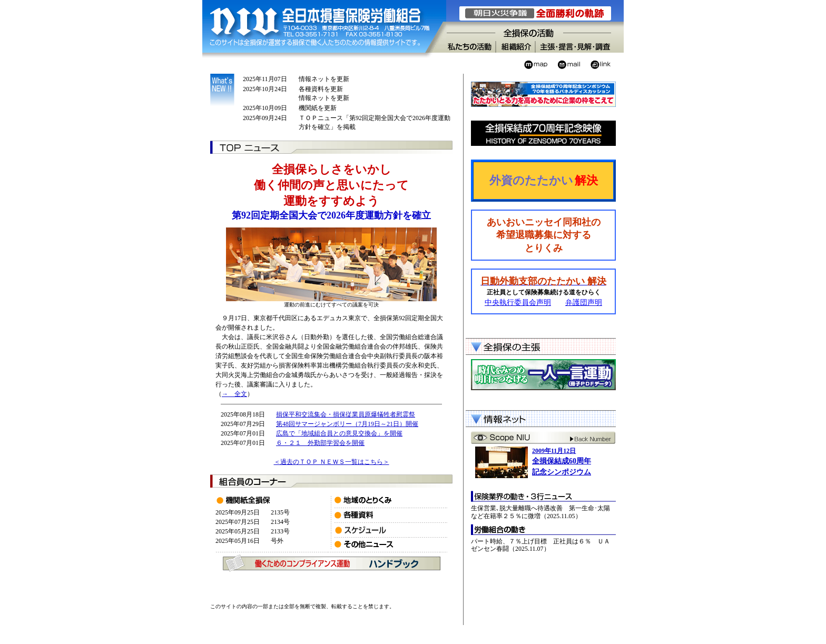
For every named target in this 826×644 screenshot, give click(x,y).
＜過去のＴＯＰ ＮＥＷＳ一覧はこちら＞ (332, 462)
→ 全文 (234, 394)
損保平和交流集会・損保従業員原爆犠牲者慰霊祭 (346, 414)
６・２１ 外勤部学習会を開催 (320, 443)
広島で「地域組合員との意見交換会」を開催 (339, 433)
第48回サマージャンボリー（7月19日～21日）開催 (347, 424)
